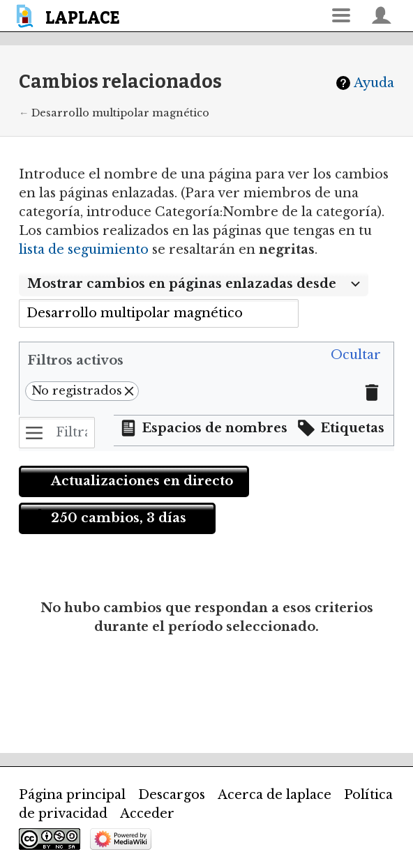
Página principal (72, 795)
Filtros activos (75, 360)
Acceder (147, 814)
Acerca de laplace (275, 795)
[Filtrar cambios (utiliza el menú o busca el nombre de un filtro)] (57, 433)
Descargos (172, 795)
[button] (356, 356)
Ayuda (374, 83)
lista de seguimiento (84, 250)
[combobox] (194, 284)
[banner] (70, 16)
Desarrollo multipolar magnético (120, 113)
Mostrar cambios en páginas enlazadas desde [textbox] (182, 284)
